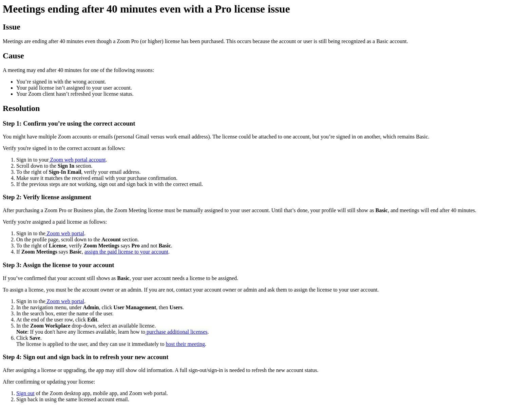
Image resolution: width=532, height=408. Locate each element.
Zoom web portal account (77, 160)
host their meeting (186, 344)
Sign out (25, 393)
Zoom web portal (65, 233)
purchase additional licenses (176, 332)
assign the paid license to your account (126, 252)
